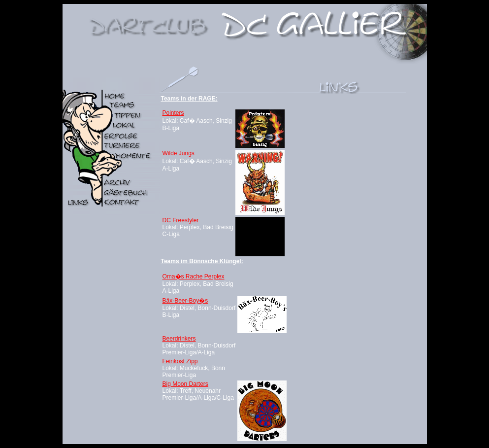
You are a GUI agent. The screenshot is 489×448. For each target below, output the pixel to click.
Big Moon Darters (185, 384)
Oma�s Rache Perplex (194, 276)
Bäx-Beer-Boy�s (185, 301)
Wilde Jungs (179, 153)
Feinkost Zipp (180, 361)
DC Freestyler (181, 220)
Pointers (173, 113)
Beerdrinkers (179, 339)
